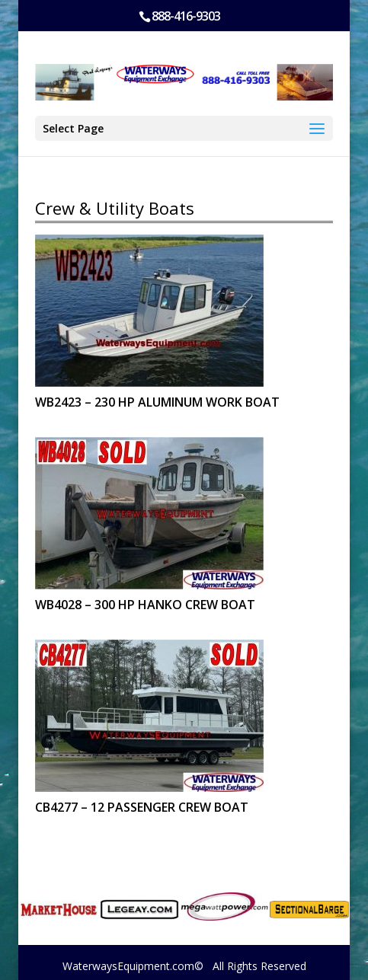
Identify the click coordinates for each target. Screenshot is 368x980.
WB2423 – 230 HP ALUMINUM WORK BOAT (157, 402)
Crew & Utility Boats (115, 208)
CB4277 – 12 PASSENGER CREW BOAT (142, 807)
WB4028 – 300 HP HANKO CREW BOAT (145, 605)
